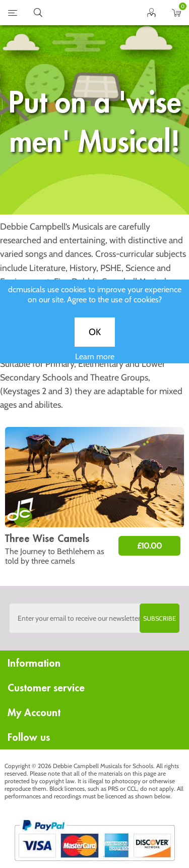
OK (95, 339)
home (82, 13)
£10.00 (149, 546)
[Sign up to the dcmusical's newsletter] (95, 618)
